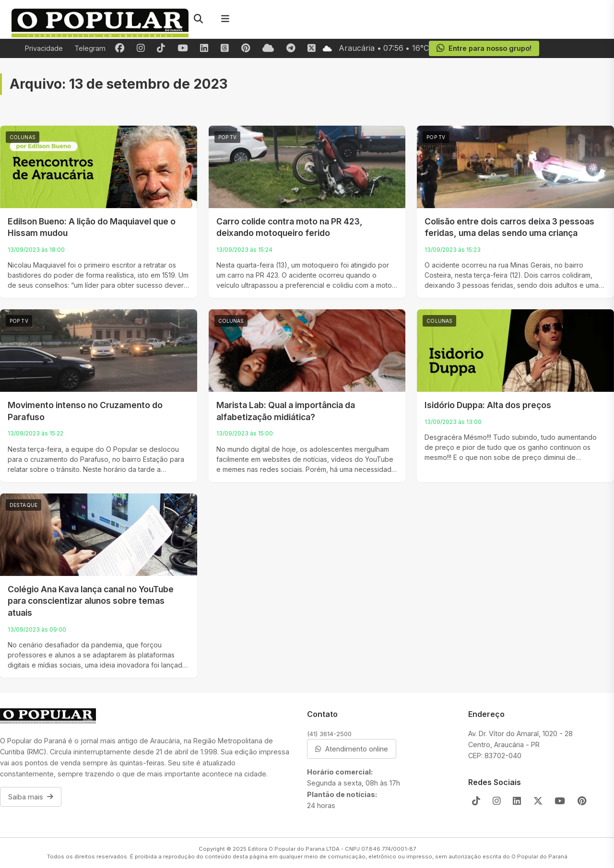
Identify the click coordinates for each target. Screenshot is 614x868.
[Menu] (225, 19)
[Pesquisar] (198, 19)
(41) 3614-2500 (329, 734)
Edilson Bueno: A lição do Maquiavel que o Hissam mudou (92, 227)
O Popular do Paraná (539, 856)
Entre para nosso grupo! (484, 48)
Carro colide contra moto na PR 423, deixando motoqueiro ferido (289, 227)
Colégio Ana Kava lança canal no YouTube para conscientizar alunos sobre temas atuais (91, 601)
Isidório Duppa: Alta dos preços (488, 405)
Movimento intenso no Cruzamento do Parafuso (85, 411)
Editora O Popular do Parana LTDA (294, 849)
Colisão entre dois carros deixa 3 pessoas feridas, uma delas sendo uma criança (509, 227)
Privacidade (44, 48)
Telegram (90, 48)
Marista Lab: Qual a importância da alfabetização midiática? (286, 411)
